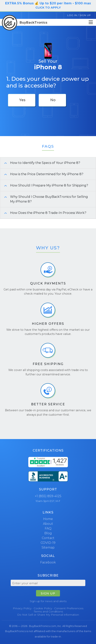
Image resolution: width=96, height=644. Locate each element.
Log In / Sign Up (79, 15)
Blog (48, 533)
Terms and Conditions (48, 611)
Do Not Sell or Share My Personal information (48, 615)
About (48, 524)
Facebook (48, 562)
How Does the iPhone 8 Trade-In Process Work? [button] (43, 213)
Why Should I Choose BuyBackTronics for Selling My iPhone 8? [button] (44, 199)
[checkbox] (22, 100)
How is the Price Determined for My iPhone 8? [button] (42, 174)
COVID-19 (48, 543)
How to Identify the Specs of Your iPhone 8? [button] (40, 163)
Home (48, 519)
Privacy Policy (22, 608)
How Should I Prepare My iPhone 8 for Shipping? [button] (44, 185)
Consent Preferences (69, 608)
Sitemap (48, 547)
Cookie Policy (43, 608)
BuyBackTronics (25, 23)
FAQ (48, 528)
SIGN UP (48, 593)
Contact (48, 538)
